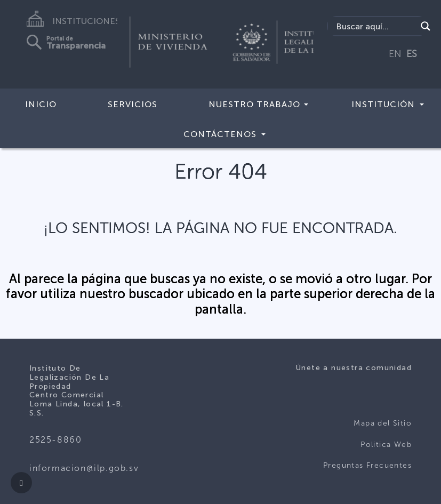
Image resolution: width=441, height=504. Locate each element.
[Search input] (375, 26)
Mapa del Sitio (383, 423)
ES (412, 54)
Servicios (133, 104)
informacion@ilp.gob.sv (84, 468)
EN (395, 54)
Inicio (41, 104)
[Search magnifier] (426, 26)
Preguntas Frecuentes (367, 465)
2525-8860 (55, 440)
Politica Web (386, 445)
